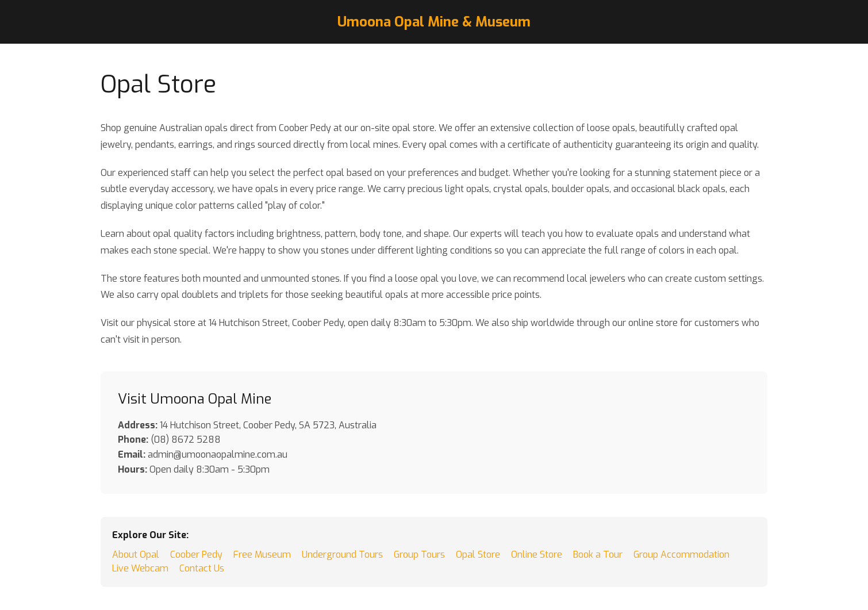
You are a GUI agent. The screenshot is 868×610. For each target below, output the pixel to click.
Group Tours (419, 555)
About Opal (136, 555)
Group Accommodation (681, 555)
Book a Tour (598, 555)
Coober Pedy (196, 555)
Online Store (537, 555)
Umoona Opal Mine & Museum (434, 22)
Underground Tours (342, 555)
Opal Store (478, 555)
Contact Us (202, 568)
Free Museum (262, 555)
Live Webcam (140, 568)
